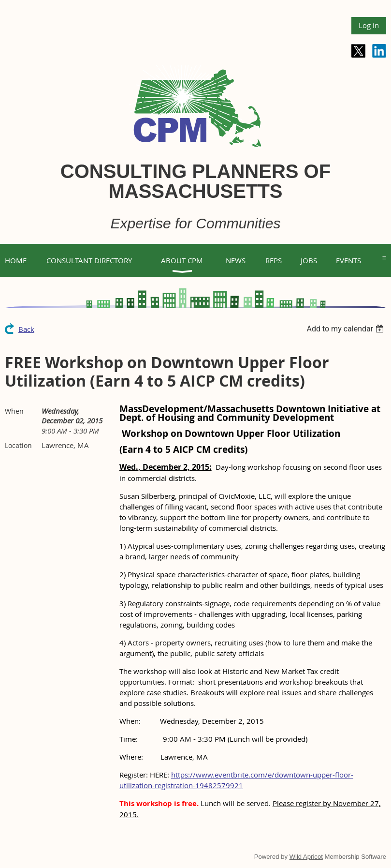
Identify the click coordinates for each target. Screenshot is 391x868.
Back (26, 329)
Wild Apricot (306, 857)
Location (18, 445)
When (14, 411)
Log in (369, 25)
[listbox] (346, 329)
